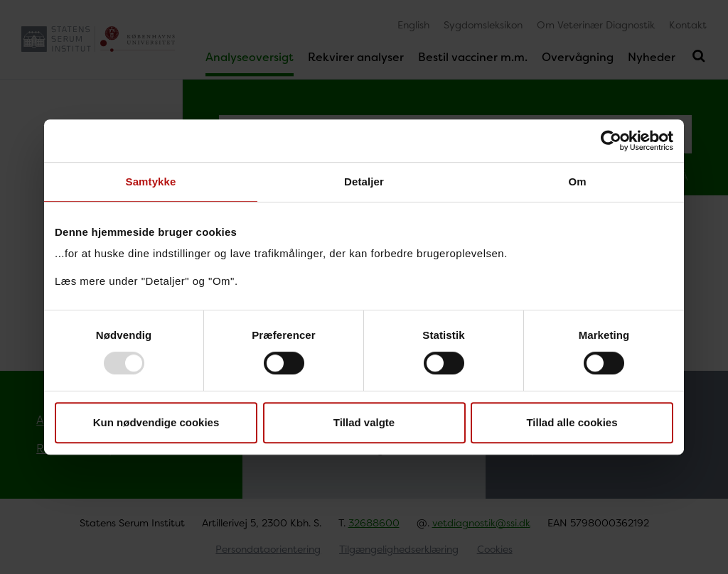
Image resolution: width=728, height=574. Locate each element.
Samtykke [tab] (151, 182)
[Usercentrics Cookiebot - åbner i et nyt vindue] (611, 141)
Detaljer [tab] (364, 182)
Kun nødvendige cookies (156, 422)
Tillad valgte (364, 422)
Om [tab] (577, 182)
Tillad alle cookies (572, 422)
